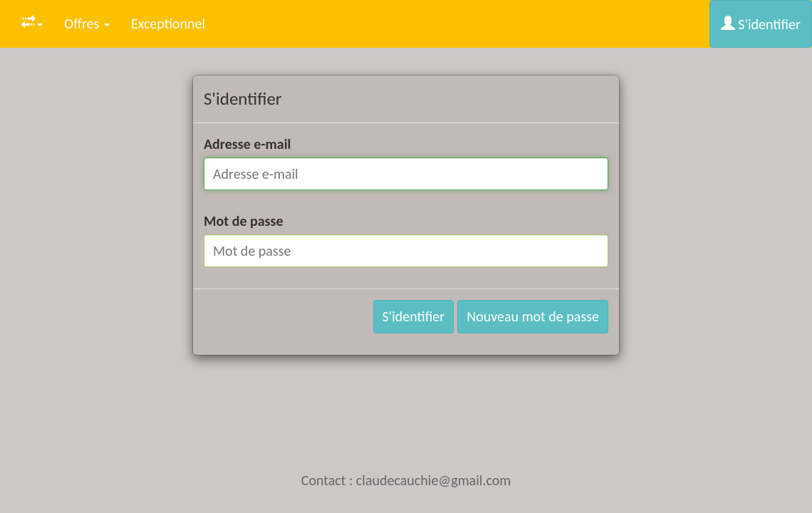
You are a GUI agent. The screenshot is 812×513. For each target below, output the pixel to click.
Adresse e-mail (248, 144)
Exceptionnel (168, 24)
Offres (87, 24)
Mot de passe (244, 221)
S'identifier (761, 24)
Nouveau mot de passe (533, 316)
